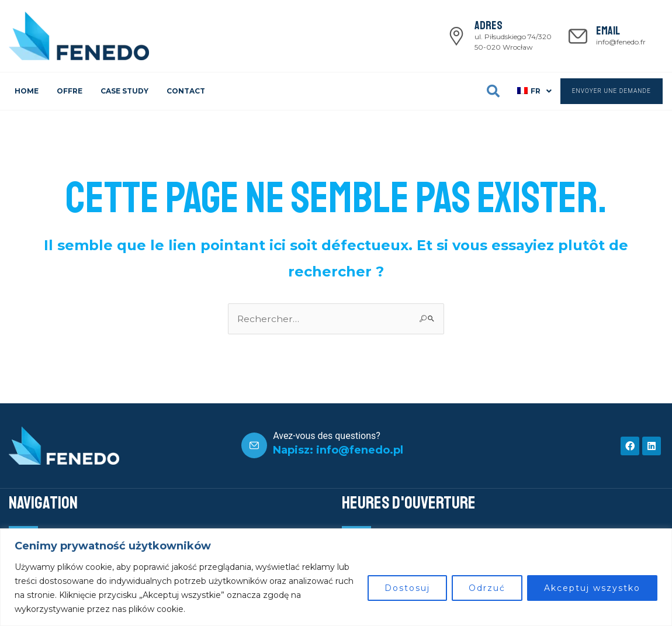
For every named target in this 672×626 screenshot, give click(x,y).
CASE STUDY (124, 91)
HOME (27, 91)
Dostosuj (407, 588)
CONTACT (186, 91)
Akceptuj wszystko (592, 588)
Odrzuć (487, 588)
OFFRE (70, 91)
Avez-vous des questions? (327, 436)
